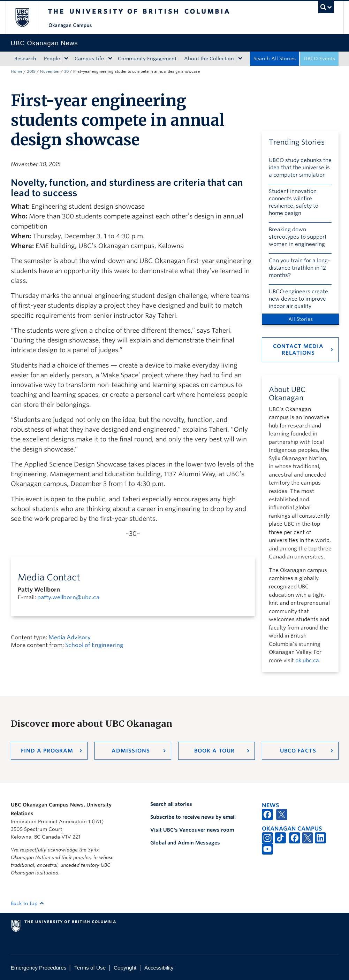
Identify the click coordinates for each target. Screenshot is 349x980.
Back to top (28, 903)
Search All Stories (275, 59)
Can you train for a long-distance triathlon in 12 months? (299, 268)
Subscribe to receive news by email (193, 817)
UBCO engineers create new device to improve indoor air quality (298, 299)
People (52, 59)
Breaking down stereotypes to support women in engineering (298, 237)
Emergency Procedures (39, 968)
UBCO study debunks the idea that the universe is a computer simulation (300, 168)
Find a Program (47, 751)
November (50, 71)
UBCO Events (319, 59)
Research (25, 59)
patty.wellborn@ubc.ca (68, 597)
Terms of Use (90, 968)
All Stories (301, 319)
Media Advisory (70, 637)
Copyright (125, 968)
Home (17, 71)
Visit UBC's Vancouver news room (192, 830)
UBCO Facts (298, 751)
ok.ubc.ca (307, 661)
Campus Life (89, 59)
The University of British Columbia (27, 18)
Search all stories (171, 804)
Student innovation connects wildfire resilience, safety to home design (294, 202)
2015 (31, 71)
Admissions (131, 751)
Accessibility (159, 968)
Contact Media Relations (298, 350)
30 (66, 71)
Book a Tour (214, 751)
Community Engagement (147, 59)
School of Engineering (94, 645)
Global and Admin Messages (185, 843)
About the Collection (209, 59)
